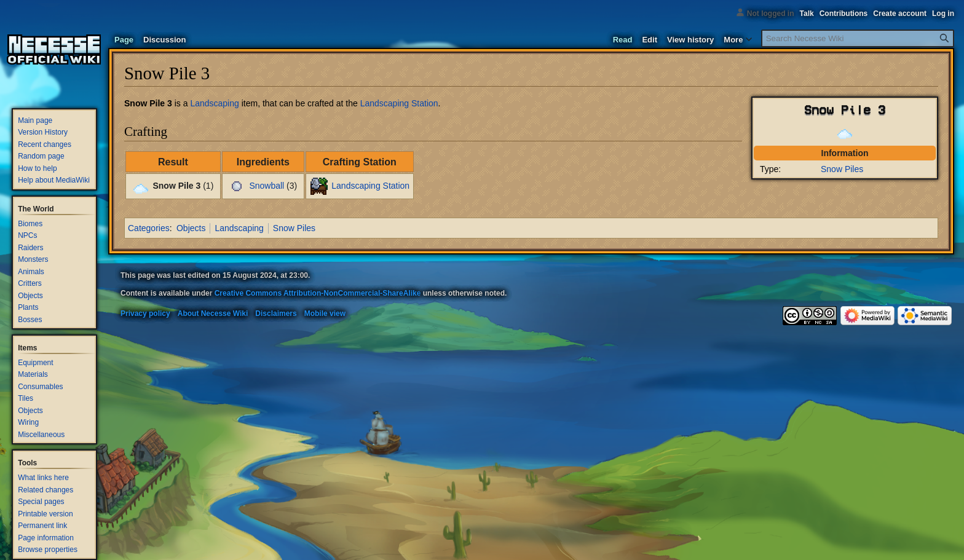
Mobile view (325, 314)
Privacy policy (145, 314)
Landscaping (214, 103)
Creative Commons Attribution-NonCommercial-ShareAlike (318, 293)
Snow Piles (842, 169)
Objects (191, 228)
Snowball (267, 186)
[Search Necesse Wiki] (858, 38)
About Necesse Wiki (213, 314)
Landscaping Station (399, 103)
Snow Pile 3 (148, 103)
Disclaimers (276, 314)
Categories (149, 228)
